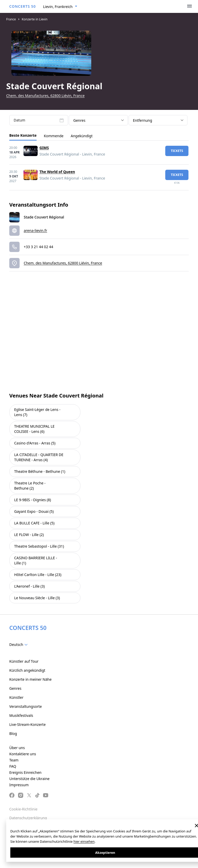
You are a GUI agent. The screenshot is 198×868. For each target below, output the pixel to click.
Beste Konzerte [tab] (23, 135)
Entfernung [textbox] (143, 120)
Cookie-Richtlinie (23, 809)
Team (14, 760)
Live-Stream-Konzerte (27, 724)
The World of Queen (57, 172)
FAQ (13, 766)
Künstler (16, 697)
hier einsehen (84, 841)
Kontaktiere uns (23, 754)
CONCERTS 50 (23, 6)
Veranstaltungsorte (26, 706)
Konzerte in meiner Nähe (30, 679)
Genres (15, 688)
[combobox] (60, 7)
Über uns (17, 748)
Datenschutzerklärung (28, 818)
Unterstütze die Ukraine (29, 779)
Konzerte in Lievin (35, 19)
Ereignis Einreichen (25, 772)
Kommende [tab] (54, 136)
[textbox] (19, 645)
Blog (13, 733)
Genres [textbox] (79, 120)
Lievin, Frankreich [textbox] (58, 7)
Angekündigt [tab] (82, 136)
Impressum (19, 785)
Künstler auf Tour (24, 661)
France (11, 19)
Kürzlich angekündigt (27, 670)
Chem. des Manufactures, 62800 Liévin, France (45, 96)
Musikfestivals (21, 715)
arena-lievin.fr (35, 230)
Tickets (177, 151)
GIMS (44, 148)
